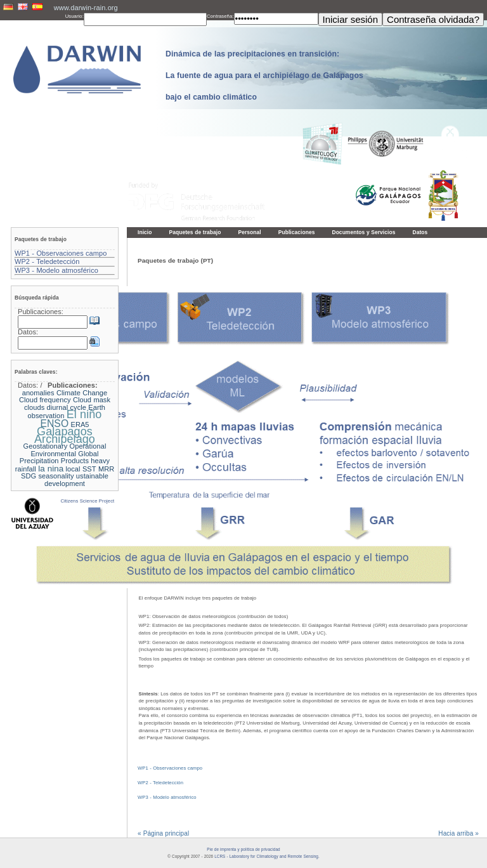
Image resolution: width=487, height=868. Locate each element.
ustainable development (76, 480)
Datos (420, 232)
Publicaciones (297, 232)
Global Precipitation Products (59, 457)
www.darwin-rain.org (86, 8)
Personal (249, 232)
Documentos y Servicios (363, 232)
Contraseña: (220, 16)
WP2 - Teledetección (160, 783)
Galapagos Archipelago (65, 435)
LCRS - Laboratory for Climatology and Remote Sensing (266, 856)
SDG (29, 476)
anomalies (38, 393)
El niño (84, 414)
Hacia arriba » (458, 833)
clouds (34, 407)
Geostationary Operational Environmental (65, 450)
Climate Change (82, 393)
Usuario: (75, 16)
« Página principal (163, 833)
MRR (106, 469)
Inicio (145, 232)
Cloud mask (92, 400)
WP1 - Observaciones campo (170, 768)
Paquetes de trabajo (195, 232)
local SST (81, 469)
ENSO (54, 424)
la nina (51, 469)
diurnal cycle (67, 407)
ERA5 (80, 424)
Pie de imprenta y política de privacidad (243, 849)
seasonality (56, 476)
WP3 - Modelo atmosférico (167, 797)
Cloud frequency (45, 400)
